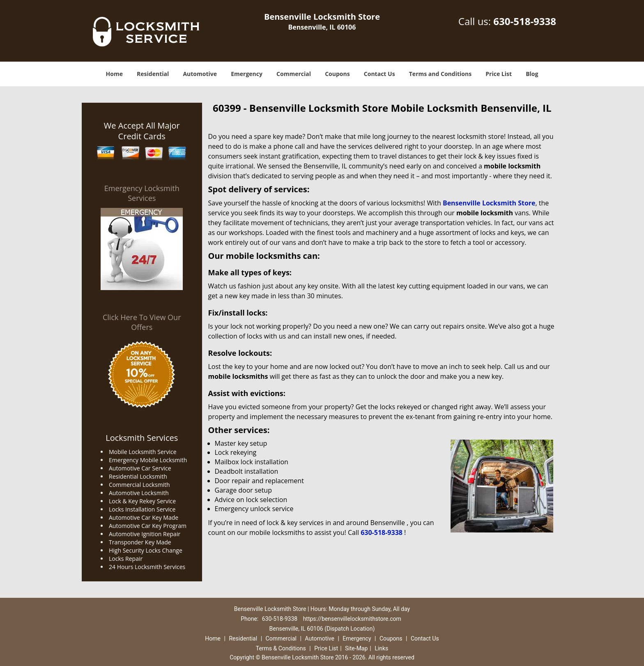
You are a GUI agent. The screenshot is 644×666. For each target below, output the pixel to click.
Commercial (294, 74)
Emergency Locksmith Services (142, 193)
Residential (153, 74)
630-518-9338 (525, 21)
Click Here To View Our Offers (142, 322)
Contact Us (379, 74)
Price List (499, 74)
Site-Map (356, 648)
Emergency (247, 74)
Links (381, 648)
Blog (532, 74)
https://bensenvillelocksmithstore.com (352, 619)
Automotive (200, 74)
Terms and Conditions (440, 74)
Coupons (337, 74)
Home (114, 74)
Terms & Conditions (281, 648)
